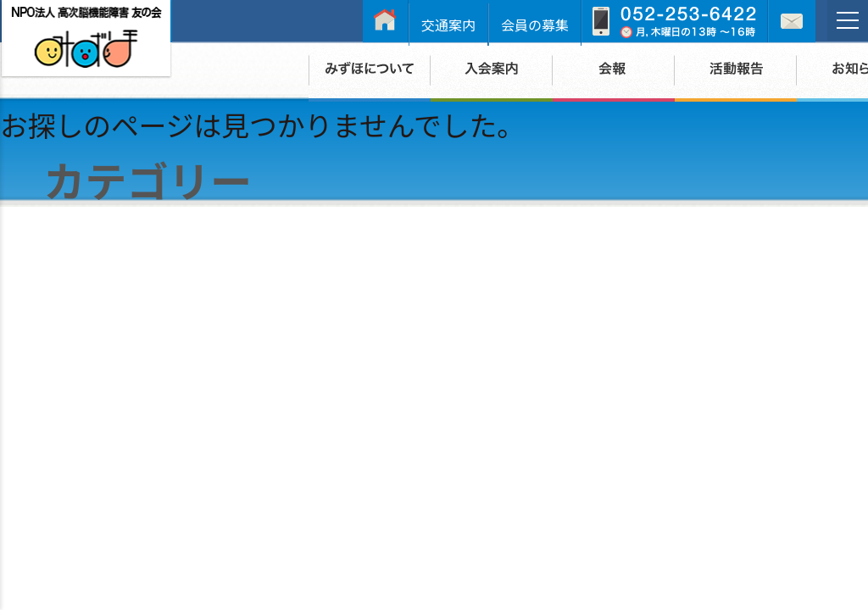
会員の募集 (535, 25)
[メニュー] (848, 20)
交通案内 (448, 25)
